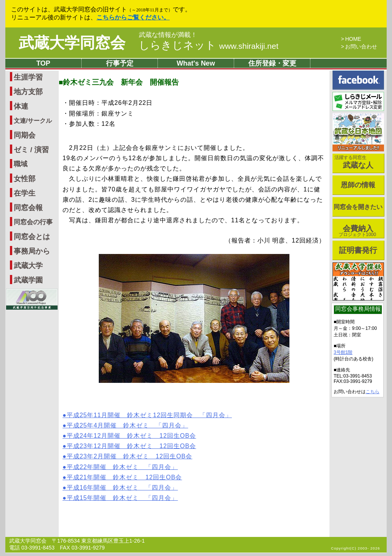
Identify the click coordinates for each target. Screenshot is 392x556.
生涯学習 (28, 77)
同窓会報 (28, 208)
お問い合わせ (361, 47)
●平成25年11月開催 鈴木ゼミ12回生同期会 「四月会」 (147, 415)
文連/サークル (33, 121)
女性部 (25, 179)
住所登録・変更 (272, 63)
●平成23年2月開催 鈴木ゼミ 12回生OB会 (127, 456)
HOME (353, 39)
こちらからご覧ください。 (133, 17)
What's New (196, 63)
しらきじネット (209, 45)
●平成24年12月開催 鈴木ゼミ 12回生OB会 (129, 436)
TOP (43, 63)
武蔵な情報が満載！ (168, 35)
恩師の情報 (358, 185)
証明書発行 (358, 250)
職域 (21, 164)
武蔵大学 (28, 266)
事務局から (32, 251)
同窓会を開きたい (358, 207)
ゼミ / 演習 (31, 150)
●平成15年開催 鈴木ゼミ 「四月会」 (120, 498)
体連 (21, 106)
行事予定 (120, 63)
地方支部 (28, 92)
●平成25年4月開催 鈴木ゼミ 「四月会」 (125, 425)
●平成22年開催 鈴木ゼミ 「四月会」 (120, 467)
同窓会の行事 (33, 222)
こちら (373, 392)
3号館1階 (343, 352)
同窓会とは (32, 237)
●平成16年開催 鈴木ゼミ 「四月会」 (120, 488)
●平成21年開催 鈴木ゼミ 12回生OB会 (122, 477)
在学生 (25, 193)
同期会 (25, 135)
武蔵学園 (28, 280)
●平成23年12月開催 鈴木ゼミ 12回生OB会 (129, 446)
